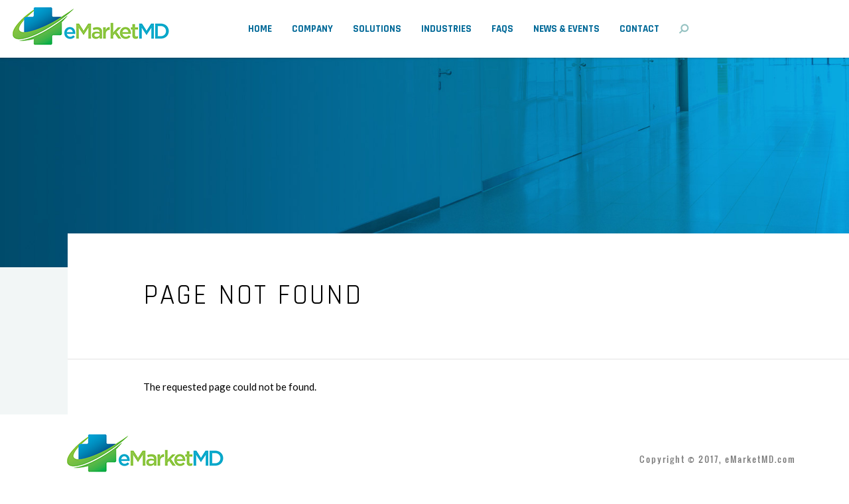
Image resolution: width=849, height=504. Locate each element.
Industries (446, 29)
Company (312, 29)
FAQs (502, 29)
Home (260, 29)
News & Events (566, 29)
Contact (639, 29)
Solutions (377, 29)
